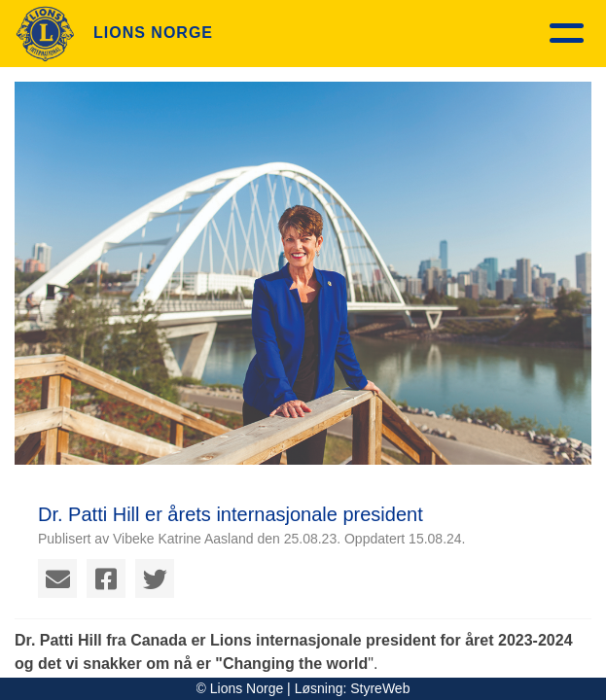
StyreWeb (380, 688)
